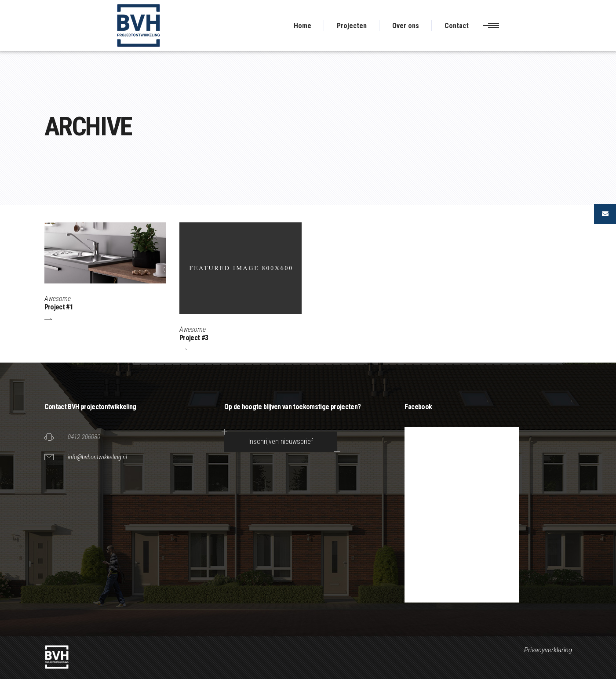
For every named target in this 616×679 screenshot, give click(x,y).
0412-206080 (84, 437)
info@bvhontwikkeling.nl (97, 457)
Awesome (58, 299)
